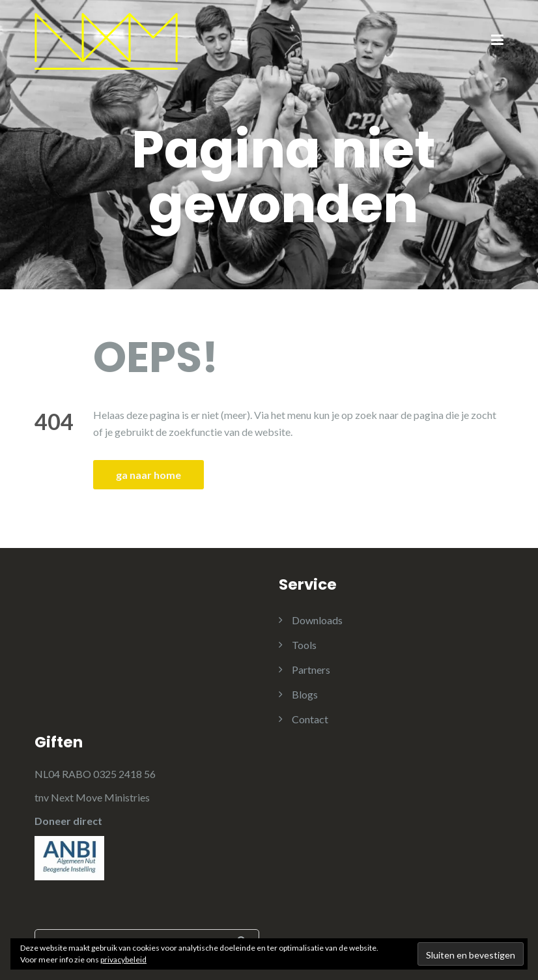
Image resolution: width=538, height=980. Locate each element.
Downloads (317, 620)
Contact (310, 719)
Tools (304, 645)
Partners (311, 670)
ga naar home (149, 475)
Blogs (305, 694)
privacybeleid (123, 959)
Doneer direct (68, 821)
